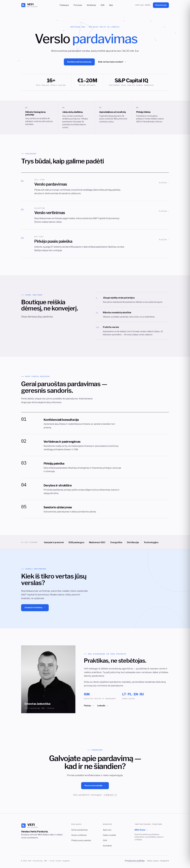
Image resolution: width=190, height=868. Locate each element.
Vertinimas (91, 5)
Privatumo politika (135, 861)
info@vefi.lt (110, 797)
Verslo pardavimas (79, 830)
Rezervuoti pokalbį (95, 788)
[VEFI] (29, 5)
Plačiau (89, 708)
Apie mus (107, 830)
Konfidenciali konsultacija (79, 62)
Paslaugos (64, 5)
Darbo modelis (109, 835)
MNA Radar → (141, 830)
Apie (111, 5)
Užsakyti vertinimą (35, 610)
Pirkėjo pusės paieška (81, 840)
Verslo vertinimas (79, 835)
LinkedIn (103, 708)
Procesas (78, 5)
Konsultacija (161, 5)
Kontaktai (107, 846)
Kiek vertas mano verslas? (112, 62)
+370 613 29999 (143, 5)
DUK (103, 5)
